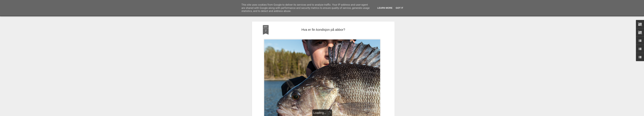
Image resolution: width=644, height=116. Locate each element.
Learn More (385, 8)
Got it (400, 8)
